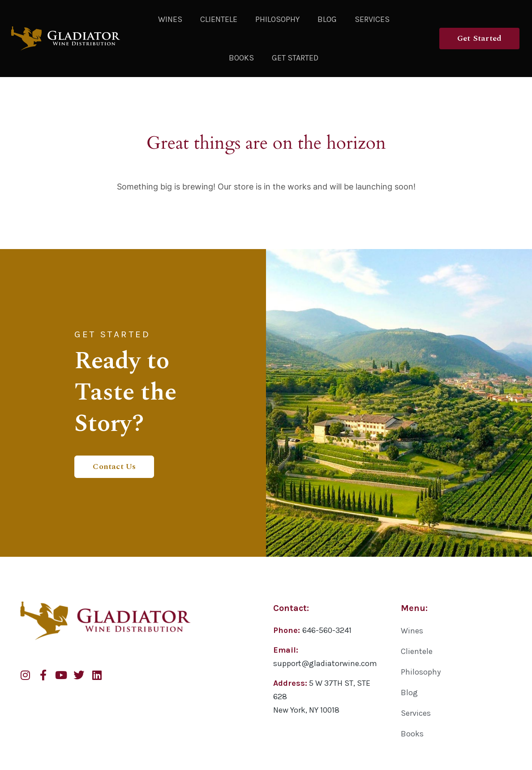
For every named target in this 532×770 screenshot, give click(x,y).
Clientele (219, 19)
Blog (327, 19)
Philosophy (277, 19)
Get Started (295, 58)
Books (241, 58)
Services (372, 19)
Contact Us (114, 466)
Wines (170, 19)
